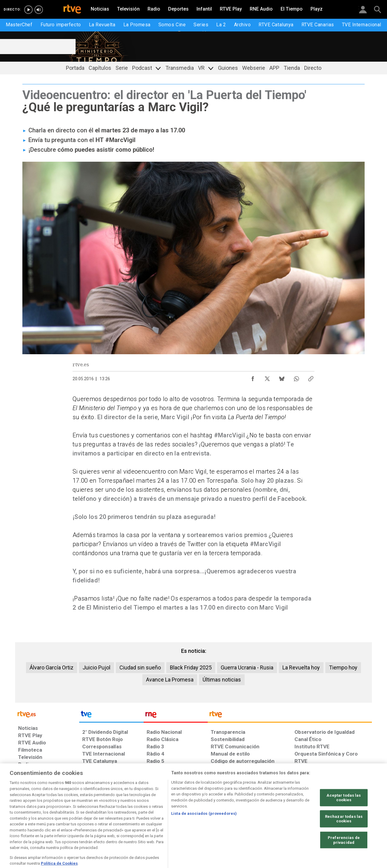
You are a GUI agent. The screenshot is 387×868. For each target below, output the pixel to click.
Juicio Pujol (96, 667)
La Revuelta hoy (301, 667)
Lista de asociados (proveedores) (204, 831)
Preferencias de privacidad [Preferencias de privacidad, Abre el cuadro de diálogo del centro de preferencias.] (344, 858)
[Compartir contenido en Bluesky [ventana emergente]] (282, 377)
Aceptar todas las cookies (344, 815)
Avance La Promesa (170, 680)
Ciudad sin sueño (140, 667)
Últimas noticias (222, 680)
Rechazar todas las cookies (344, 836)
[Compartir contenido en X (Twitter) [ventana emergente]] (267, 377)
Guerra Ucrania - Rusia (247, 667)
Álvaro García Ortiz (52, 667)
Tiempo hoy (343, 667)
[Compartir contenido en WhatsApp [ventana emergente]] (296, 377)
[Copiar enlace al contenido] (311, 377)
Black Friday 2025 (191, 667)
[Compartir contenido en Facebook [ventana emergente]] (253, 377)
